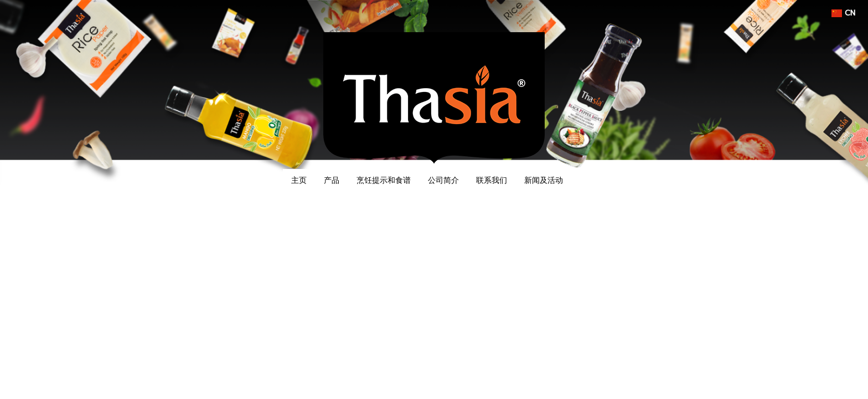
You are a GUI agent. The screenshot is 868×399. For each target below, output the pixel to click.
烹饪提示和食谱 (384, 180)
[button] (581, 180)
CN (843, 13)
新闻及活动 (544, 180)
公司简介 (443, 180)
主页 (299, 180)
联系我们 (492, 180)
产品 (332, 180)
